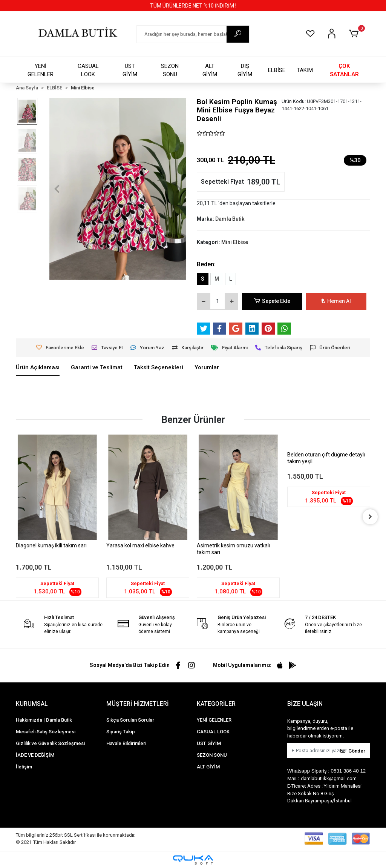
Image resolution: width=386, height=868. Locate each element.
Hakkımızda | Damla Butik (44, 720)
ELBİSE (277, 70)
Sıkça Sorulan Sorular (130, 720)
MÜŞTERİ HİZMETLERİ (138, 704)
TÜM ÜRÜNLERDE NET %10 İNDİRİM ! (193, 6)
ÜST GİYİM (130, 70)
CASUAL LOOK (88, 70)
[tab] (38, 368)
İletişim (24, 767)
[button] (355, 34)
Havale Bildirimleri (126, 743)
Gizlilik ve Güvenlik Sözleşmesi (50, 743)
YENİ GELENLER (41, 70)
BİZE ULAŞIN (305, 704)
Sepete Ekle (272, 301)
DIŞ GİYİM (245, 70)
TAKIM (305, 70)
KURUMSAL (32, 704)
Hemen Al (336, 301)
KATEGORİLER (216, 704)
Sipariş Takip (121, 732)
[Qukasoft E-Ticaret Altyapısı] (193, 860)
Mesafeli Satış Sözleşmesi (46, 732)
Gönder (353, 751)
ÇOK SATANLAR (344, 70)
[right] (370, 517)
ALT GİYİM (210, 70)
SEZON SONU (170, 70)
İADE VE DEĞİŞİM (35, 755)
